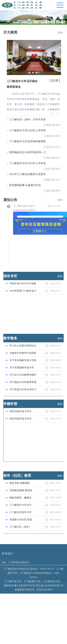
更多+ (61, 33)
